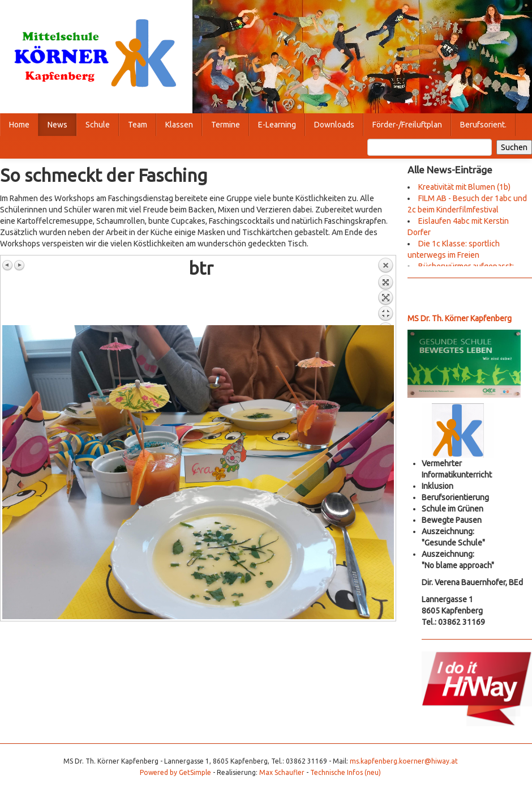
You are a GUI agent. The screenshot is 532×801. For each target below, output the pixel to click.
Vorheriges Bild (8, 265)
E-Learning (277, 125)
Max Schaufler (282, 772)
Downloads (334, 125)
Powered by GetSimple (175, 772)
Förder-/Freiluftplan (407, 125)
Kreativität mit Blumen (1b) (464, 187)
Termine (226, 125)
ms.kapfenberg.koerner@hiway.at (404, 761)
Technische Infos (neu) (346, 772)
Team (138, 125)
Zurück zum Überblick (385, 291)
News (57, 125)
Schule (98, 125)
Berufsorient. (483, 125)
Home (19, 125)
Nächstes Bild (19, 265)
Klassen (179, 125)
